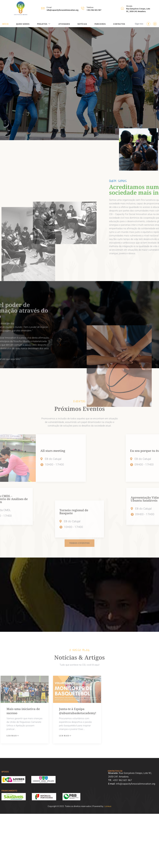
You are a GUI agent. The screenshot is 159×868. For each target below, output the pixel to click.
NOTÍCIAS (82, 24)
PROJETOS (44, 24)
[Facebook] (148, 24)
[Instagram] (155, 24)
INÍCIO (5, 24)
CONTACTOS (119, 24)
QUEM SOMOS (23, 24)
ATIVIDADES (64, 24)
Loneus (108, 806)
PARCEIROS (100, 24)
